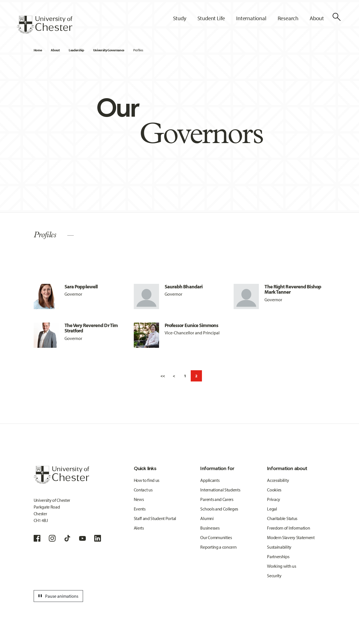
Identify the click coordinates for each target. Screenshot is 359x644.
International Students (220, 490)
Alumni (207, 518)
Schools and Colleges (219, 509)
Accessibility (278, 480)
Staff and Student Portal (155, 518)
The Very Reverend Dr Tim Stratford (91, 328)
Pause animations (57, 596)
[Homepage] (45, 25)
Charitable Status (282, 518)
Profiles (138, 50)
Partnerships (278, 556)
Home (38, 50)
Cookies (274, 490)
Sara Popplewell (81, 287)
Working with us (281, 566)
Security (274, 576)
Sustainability (279, 547)
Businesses (210, 528)
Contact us (143, 490)
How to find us (147, 480)
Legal (272, 509)
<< (163, 376)
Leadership (76, 50)
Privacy (274, 499)
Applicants (210, 480)
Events (140, 509)
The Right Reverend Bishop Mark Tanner (293, 289)
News (139, 499)
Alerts (139, 528)
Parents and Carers (217, 499)
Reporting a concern (218, 547)
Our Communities (216, 537)
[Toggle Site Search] (337, 17)
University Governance (109, 50)
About (55, 50)
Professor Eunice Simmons (191, 325)
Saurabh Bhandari (184, 287)
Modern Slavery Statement (291, 537)
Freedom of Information (288, 528)
